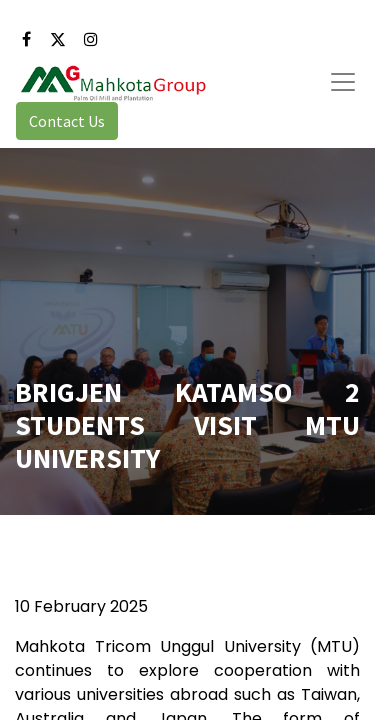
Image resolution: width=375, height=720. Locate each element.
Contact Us (67, 121)
